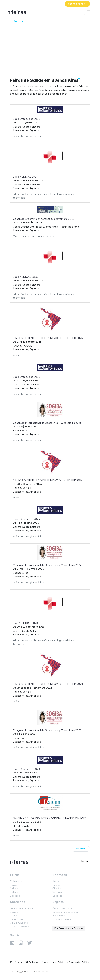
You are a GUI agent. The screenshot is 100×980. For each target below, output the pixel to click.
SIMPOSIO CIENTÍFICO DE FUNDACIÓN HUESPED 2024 (48, 480)
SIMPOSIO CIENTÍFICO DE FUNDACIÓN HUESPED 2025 (48, 338)
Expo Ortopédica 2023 (26, 769)
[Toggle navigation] (88, 12)
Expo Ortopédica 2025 (26, 377)
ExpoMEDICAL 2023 (25, 623)
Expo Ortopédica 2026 (26, 119)
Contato (15, 916)
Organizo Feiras (62, 919)
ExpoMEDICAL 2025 (25, 277)
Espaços (15, 896)
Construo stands (62, 908)
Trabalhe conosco (20, 927)
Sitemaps (60, 875)
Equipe (14, 912)
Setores (15, 892)
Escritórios (16, 919)
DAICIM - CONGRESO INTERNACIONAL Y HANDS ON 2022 (49, 818)
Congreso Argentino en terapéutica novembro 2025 (44, 219)
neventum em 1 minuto (23, 908)
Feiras (15, 875)
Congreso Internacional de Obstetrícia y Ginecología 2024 (47, 565)
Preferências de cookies (34, 966)
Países (14, 885)
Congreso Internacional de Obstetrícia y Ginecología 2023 (47, 730)
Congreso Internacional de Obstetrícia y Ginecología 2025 (47, 423)
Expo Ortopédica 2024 (26, 519)
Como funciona (19, 923)
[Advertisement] (50, 48)
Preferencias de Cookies (69, 929)
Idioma (85, 861)
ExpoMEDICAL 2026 (25, 177)
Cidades (15, 889)
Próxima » (81, 849)
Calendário (16, 881)
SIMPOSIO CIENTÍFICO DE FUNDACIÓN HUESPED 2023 (48, 684)
